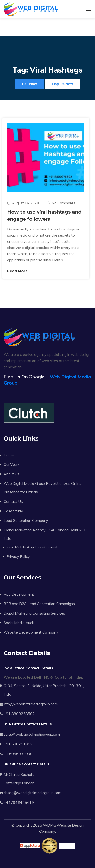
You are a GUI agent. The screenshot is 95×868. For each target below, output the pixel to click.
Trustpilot (67, 846)
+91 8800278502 (19, 714)
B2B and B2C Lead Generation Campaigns (39, 604)
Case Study (13, 511)
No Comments (61, 203)
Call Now (29, 84)
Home (9, 455)
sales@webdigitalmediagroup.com (32, 734)
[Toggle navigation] (89, 9)
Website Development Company (31, 632)
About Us (12, 474)
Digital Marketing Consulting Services (34, 613)
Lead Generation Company (26, 520)
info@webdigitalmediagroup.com (31, 704)
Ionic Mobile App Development (32, 547)
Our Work (12, 464)
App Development (19, 594)
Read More (19, 271)
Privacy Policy (18, 556)
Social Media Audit (19, 623)
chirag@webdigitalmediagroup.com (32, 793)
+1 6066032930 (18, 754)
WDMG (49, 825)
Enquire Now (63, 84)
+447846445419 (19, 802)
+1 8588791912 (18, 744)
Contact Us (13, 501)
